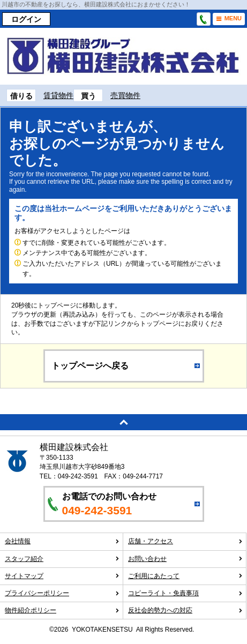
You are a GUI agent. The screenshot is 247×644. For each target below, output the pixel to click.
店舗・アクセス (185, 541)
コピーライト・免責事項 (185, 593)
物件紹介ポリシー (62, 610)
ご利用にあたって (185, 576)
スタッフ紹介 (62, 559)
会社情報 (62, 541)
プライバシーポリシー (62, 593)
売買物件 (125, 95)
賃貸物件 (58, 95)
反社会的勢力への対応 (185, 610)
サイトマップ (62, 576)
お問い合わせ (185, 559)
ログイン (26, 19)
